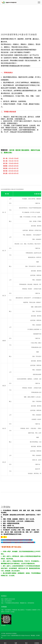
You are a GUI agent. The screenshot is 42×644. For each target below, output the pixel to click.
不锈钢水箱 (15, 610)
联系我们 (4, 596)
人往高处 (12, 612)
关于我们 (3, 633)
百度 (2, 610)
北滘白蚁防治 (8, 610)
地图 (16, 643)
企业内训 (7, 612)
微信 (5, 643)
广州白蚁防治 (28, 610)
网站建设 (33, 635)
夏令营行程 (9, 633)
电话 (26, 643)
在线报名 (37, 643)
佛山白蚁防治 (21, 610)
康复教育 (34, 610)
